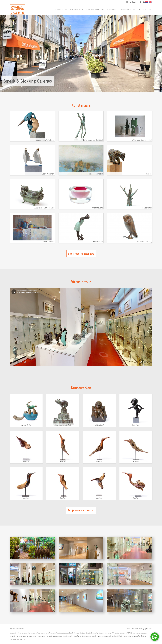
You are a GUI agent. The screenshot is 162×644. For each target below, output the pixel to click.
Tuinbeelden (125, 9)
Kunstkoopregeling (95, 9)
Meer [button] (136, 9)
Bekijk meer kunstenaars (81, 254)
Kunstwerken (77, 9)
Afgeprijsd (112, 9)
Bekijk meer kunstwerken (81, 510)
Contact (147, 9)
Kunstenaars (62, 9)
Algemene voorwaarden (17, 629)
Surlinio (150, 629)
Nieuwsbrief (131, 2)
